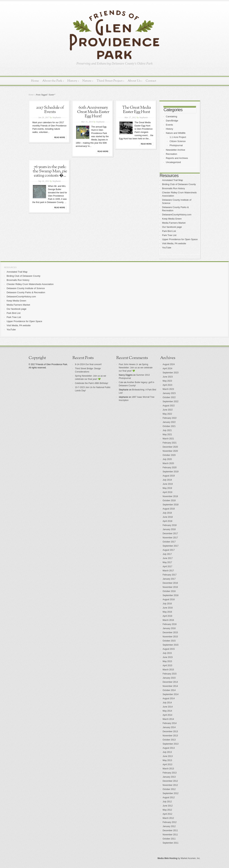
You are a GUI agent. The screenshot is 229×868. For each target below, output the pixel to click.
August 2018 (169, 509)
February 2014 (170, 723)
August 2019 (169, 476)
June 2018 (168, 517)
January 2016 (169, 628)
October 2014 (169, 690)
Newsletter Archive (176, 150)
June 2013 (168, 756)
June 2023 (168, 377)
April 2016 (167, 616)
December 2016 (170, 583)
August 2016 (169, 600)
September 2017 (171, 546)
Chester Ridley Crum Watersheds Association (30, 284)
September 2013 (171, 744)
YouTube (167, 248)
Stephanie (57, 117)
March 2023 (168, 389)
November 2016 (170, 587)
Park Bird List (169, 231)
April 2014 (167, 715)
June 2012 (168, 806)
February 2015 (170, 674)
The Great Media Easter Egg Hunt (137, 110)
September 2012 (171, 793)
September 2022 (171, 402)
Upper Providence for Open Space (180, 239)
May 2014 (167, 711)
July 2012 (167, 802)
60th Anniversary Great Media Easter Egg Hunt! (93, 112)
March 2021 (168, 439)
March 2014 (168, 719)
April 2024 (167, 369)
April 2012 (167, 814)
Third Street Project (110, 81)
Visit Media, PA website (174, 243)
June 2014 (168, 707)
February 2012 (170, 822)
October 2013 (169, 740)
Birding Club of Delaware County (179, 184)
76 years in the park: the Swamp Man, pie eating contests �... (50, 171)
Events (169, 125)
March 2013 (168, 769)
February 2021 (170, 443)
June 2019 (168, 484)
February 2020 (170, 468)
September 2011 (171, 843)
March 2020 (168, 463)
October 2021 (169, 426)
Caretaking (171, 116)
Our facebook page (172, 227)
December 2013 (170, 732)
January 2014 (169, 727)
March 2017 (168, 571)
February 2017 (170, 575)
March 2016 (168, 620)
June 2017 (168, 558)
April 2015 (167, 666)
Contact (151, 81)
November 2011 (170, 835)
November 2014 (170, 686)
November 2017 (170, 538)
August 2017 (169, 550)
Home (35, 81)
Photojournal (176, 145)
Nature (88, 81)
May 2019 (167, 488)
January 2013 (169, 777)
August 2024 (169, 364)
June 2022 (168, 410)
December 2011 (170, 831)
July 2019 (167, 480)
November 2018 (170, 496)
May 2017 (167, 562)
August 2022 (169, 406)
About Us (135, 81)
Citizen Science (178, 141)
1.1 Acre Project (178, 137)
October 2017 (169, 542)
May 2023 (167, 381)
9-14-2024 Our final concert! (88, 364)
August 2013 (169, 748)
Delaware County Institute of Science (26, 288)
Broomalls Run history (173, 188)
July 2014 (167, 703)
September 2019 (171, 472)
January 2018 (169, 529)
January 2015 (169, 678)
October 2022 (169, 397)
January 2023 (169, 393)
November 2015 (170, 637)
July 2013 (167, 752)
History (73, 81)
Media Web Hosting (167, 858)
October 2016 (169, 591)
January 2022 (169, 422)
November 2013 (170, 736)
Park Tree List (169, 235)
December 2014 (170, 682)
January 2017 (169, 579)
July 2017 (167, 554)
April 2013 (167, 765)
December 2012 (170, 781)
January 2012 (169, 826)
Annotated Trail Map (172, 180)
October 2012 (169, 789)
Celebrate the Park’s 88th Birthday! (92, 383)
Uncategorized (173, 162)
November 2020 (170, 451)
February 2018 (170, 525)
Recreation (171, 154)
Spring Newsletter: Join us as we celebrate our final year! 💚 (136, 368)
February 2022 (170, 418)
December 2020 (170, 447)
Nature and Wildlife (176, 133)
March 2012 (168, 818)
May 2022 (167, 414)
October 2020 (169, 455)
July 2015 (167, 653)
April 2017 (167, 567)
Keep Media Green (172, 219)
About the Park (53, 81)
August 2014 (169, 699)
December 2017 (170, 534)
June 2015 (168, 657)
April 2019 (167, 492)
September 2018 (171, 505)
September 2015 (171, 645)
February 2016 (170, 624)
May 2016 (167, 612)
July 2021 (167, 430)
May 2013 (167, 760)
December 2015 (170, 633)
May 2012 (167, 810)
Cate (121, 382)
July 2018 (167, 513)
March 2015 (168, 670)
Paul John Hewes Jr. (129, 364)
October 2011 (169, 839)
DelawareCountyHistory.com (177, 215)
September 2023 (171, 373)
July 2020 (167, 459)
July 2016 (167, 604)
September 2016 (171, 595)
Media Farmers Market (174, 223)
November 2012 (170, 785)
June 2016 (168, 608)
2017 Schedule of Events (50, 110)
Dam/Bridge (172, 121)
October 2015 (169, 641)
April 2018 (167, 521)
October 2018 (169, 501)
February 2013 (170, 773)
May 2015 (167, 661)
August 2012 (169, 798)
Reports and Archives (177, 158)
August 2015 (169, 649)
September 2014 (171, 694)
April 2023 (167, 385)
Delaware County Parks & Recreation (26, 292)
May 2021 (167, 435)
